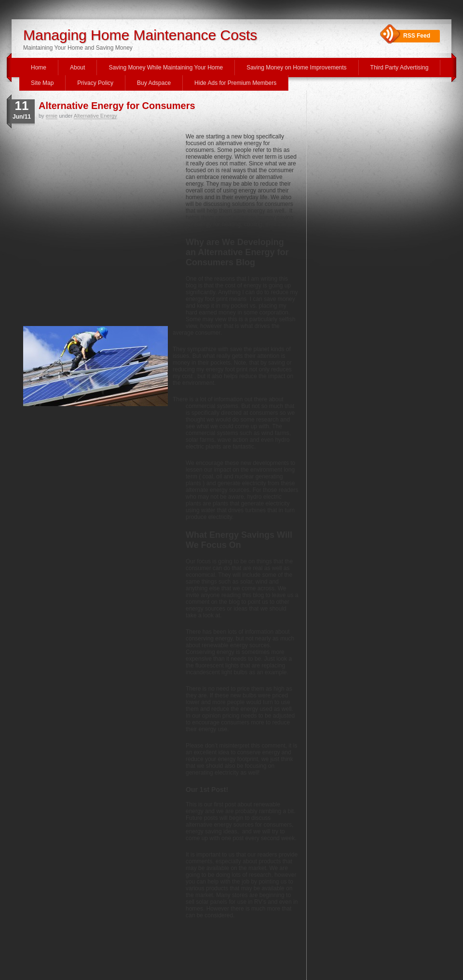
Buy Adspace (154, 83)
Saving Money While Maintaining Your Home (166, 68)
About (77, 68)
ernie (52, 116)
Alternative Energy (95, 116)
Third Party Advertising (400, 68)
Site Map (42, 83)
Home (39, 68)
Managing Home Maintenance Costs (140, 35)
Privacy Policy (95, 83)
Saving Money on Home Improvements (296, 68)
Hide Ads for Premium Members (235, 83)
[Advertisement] (90, 228)
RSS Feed (417, 36)
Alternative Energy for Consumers (117, 106)
